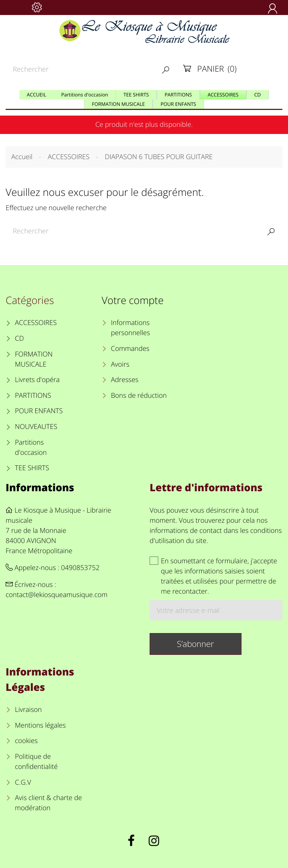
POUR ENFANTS (39, 411)
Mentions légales (40, 725)
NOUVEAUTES (36, 427)
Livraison (28, 710)
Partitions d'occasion (31, 448)
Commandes (130, 349)
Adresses (125, 380)
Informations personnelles (130, 328)
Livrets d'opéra (37, 380)
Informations (40, 487)
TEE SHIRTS (32, 468)
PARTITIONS (33, 396)
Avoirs (120, 364)
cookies (26, 741)
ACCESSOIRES (36, 323)
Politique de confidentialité (36, 762)
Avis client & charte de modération (49, 803)
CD (19, 338)
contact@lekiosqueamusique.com (57, 595)
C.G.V (23, 782)
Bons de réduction (139, 396)
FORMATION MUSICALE (34, 359)
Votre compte (133, 300)
